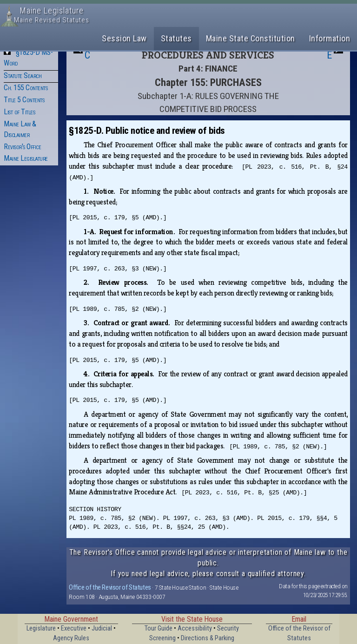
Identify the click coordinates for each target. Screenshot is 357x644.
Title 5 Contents (24, 100)
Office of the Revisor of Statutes (110, 587)
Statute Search (23, 76)
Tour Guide (159, 628)
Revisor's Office (22, 147)
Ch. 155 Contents (26, 88)
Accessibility (195, 628)
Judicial (102, 628)
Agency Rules (71, 638)
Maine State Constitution (251, 38)
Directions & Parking (208, 638)
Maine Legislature (26, 158)
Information (330, 38)
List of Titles (19, 112)
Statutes (176, 38)
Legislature (41, 628)
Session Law (124, 38)
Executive (74, 628)
